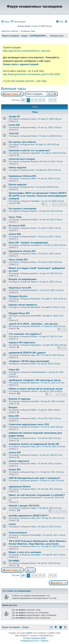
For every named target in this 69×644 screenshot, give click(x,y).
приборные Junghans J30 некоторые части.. (35, 380)
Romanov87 (36, 498)
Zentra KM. (15, 234)
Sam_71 (34, 472)
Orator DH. (15, 469)
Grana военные (18, 533)
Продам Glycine (18, 296)
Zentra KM (15, 452)
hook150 (35, 401)
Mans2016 (35, 299)
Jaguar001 (36, 153)
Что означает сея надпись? (25, 334)
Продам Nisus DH (19, 313)
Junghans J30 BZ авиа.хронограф (29, 361)
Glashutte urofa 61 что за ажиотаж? (29, 150)
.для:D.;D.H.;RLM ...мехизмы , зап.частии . (34, 324)
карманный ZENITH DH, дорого (27, 353)
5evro (33, 438)
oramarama (36, 245)
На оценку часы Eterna (22, 142)
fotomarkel (35, 555)
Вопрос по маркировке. (23, 279)
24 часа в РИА (17, 226)
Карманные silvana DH (22, 251)
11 (57, 204)
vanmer (34, 391)
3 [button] (36, 100)
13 (65, 204)
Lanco (12, 524)
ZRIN (33, 178)
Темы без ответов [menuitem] (9, 31)
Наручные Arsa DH (20, 288)
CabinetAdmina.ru (47, 636)
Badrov (34, 211)
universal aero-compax (22, 159)
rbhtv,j (33, 119)
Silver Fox (35, 546)
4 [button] (40, 100)
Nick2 (33, 237)
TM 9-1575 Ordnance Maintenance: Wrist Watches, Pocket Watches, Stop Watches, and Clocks (38, 542)
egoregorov (36, 345)
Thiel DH (14, 133)
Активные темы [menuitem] (28, 31)
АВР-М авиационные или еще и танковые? (34, 478)
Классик (34, 161)
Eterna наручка (18, 184)
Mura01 (34, 290)
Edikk (33, 410)
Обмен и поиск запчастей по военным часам (36, 389)
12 (61, 204)
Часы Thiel (15, 217)
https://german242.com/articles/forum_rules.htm (26, 51)
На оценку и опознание (23, 209)
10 (54, 204)
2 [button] (32, 100)
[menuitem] (5, 22)
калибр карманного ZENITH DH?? (29, 516)
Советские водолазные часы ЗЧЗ (29, 424)
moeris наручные (19, 461)
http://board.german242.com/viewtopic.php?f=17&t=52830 (32, 74)
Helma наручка (17, 167)
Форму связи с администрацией (21, 64)
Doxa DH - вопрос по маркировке (28, 243)
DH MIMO (14, 561)
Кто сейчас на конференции (17, 591)
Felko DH (14, 370)
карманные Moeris (20, 487)
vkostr (33, 228)
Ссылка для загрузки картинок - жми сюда (25, 81)
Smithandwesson (38, 372)
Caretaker (35, 201)
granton (34, 273)
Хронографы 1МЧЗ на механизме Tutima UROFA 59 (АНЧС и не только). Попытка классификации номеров (38, 196)
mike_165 (35, 355)
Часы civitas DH (18, 260)
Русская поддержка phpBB (34, 638)
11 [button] (51, 100)
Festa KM (14, 125)
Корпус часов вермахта (23, 305)
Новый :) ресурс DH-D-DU (24, 506)
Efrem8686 (36, 316)
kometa (34, 455)
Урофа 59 (14, 116)
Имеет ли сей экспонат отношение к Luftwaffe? (37, 495)
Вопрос (13, 407)
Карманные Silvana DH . (23, 176)
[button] (23, 100)
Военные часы (14, 89)
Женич (34, 136)
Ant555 (34, 220)
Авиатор (35, 383)
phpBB (28, 633)
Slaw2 (33, 508)
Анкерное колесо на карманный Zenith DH (34, 444)
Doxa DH (14, 416)
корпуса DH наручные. (22, 342)
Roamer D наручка (20, 399)
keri (32, 144)
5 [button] (44, 100)
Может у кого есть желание (25, 552)
